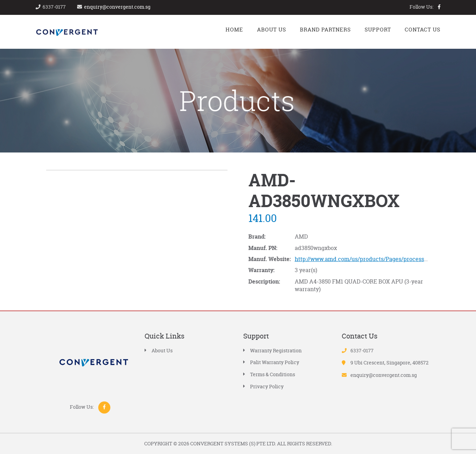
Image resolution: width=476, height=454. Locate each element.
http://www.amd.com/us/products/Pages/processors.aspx (370, 259)
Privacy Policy (267, 386)
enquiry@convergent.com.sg (117, 7)
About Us (162, 350)
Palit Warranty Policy (275, 362)
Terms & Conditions (273, 374)
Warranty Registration (276, 350)
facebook (439, 7)
